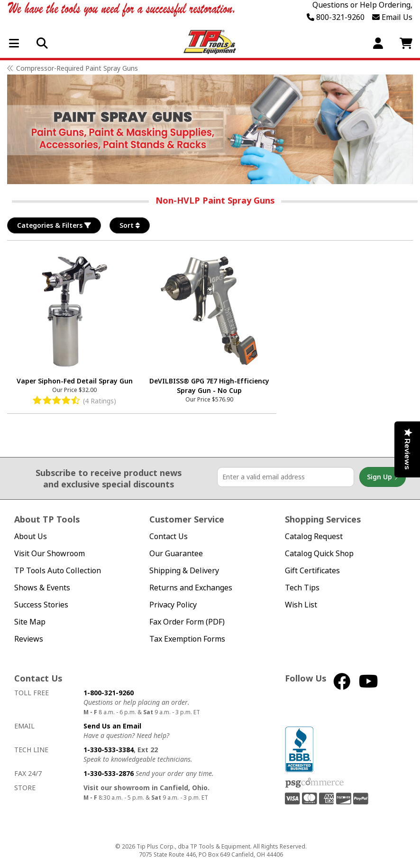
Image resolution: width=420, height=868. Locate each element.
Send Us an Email (112, 726)
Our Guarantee (176, 554)
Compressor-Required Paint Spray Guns (77, 68)
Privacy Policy (173, 605)
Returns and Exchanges (191, 588)
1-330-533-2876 (109, 773)
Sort (130, 225)
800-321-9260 (336, 17)
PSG (315, 783)
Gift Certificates (312, 571)
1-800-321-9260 (109, 693)
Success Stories (41, 605)
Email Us (392, 17)
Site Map (30, 622)
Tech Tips (302, 588)
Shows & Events (42, 588)
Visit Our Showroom (50, 554)
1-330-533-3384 (109, 750)
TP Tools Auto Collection (58, 571)
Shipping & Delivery (184, 571)
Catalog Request (314, 537)
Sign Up (383, 477)
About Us (31, 537)
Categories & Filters (54, 225)
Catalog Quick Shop (319, 554)
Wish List (301, 605)
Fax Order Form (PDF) (187, 622)
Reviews (29, 639)
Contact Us (169, 537)
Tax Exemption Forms (187, 639)
